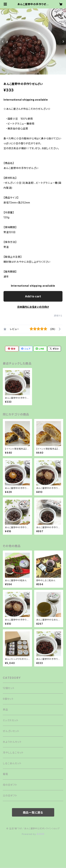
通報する (58, 316)
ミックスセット (11, 720)
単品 (5, 710)
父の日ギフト (10, 796)
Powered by (33, 834)
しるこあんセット (12, 763)
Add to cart (33, 296)
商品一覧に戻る (33, 813)
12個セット (9, 688)
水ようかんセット (12, 742)
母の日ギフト (10, 785)
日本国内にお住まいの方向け (33, 307)
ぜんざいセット (11, 731)
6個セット (8, 699)
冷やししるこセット (13, 753)
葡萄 (5, 774)
